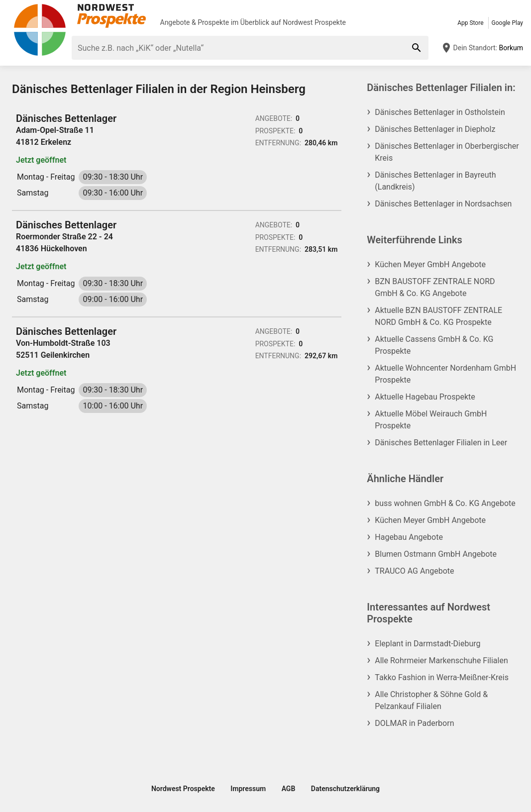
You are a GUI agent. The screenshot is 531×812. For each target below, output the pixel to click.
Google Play (507, 23)
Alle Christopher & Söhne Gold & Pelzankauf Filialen (431, 700)
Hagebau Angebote (409, 537)
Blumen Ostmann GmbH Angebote (436, 554)
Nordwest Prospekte (314, 22)
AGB (289, 789)
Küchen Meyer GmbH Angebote (430, 264)
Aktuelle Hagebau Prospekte (425, 397)
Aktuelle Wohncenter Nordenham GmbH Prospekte (445, 374)
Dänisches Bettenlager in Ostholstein (440, 112)
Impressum (248, 789)
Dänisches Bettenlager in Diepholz (435, 129)
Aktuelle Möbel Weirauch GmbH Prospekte (431, 420)
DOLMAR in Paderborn (414, 723)
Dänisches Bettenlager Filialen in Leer (441, 443)
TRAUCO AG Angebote (414, 571)
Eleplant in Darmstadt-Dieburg (427, 644)
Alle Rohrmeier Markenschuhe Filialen (441, 660)
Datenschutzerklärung (345, 789)
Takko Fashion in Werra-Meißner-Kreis (442, 677)
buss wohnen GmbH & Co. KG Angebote (445, 503)
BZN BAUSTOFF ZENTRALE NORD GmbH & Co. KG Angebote (435, 287)
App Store (470, 23)
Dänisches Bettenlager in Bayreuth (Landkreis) (435, 181)
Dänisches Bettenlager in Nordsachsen (443, 204)
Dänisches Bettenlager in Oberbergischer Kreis (447, 152)
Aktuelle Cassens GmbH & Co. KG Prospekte (434, 345)
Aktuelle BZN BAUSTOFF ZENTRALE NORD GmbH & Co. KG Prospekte (438, 316)
